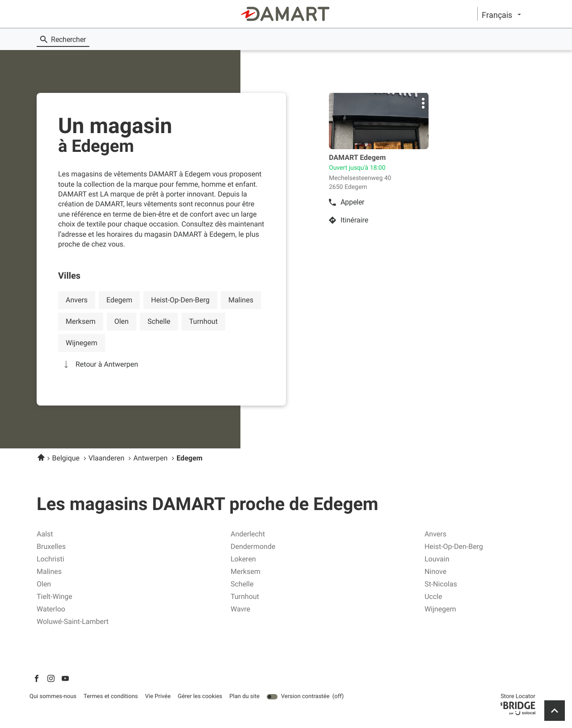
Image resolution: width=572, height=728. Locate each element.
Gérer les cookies (200, 697)
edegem (119, 300)
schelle (159, 321)
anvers (77, 300)
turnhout (203, 321)
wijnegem (82, 343)
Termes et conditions (111, 697)
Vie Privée (158, 697)
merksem (81, 321)
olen (122, 321)
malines (241, 300)
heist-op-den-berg (180, 300)
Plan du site (244, 697)
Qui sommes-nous (53, 697)
